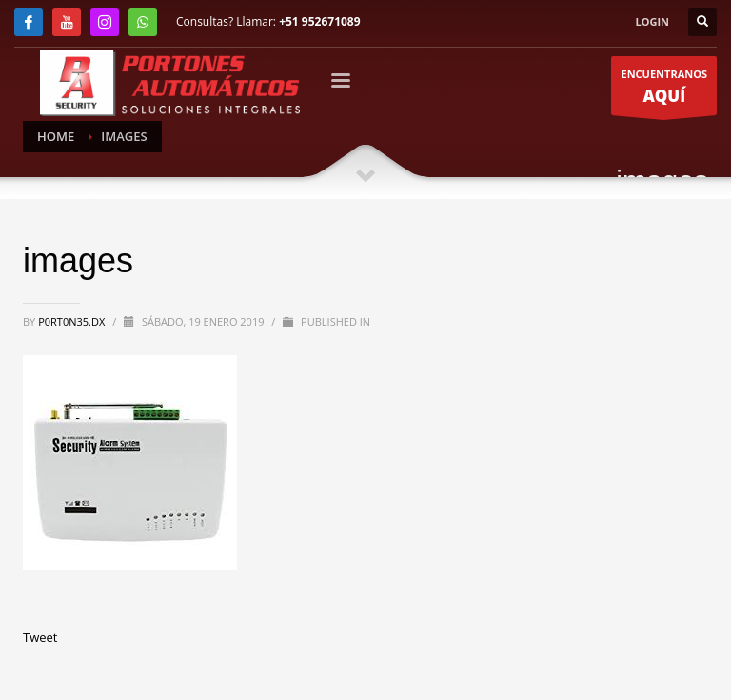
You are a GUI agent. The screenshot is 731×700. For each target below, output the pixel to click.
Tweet (40, 637)
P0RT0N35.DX (73, 321)
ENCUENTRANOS (664, 91)
